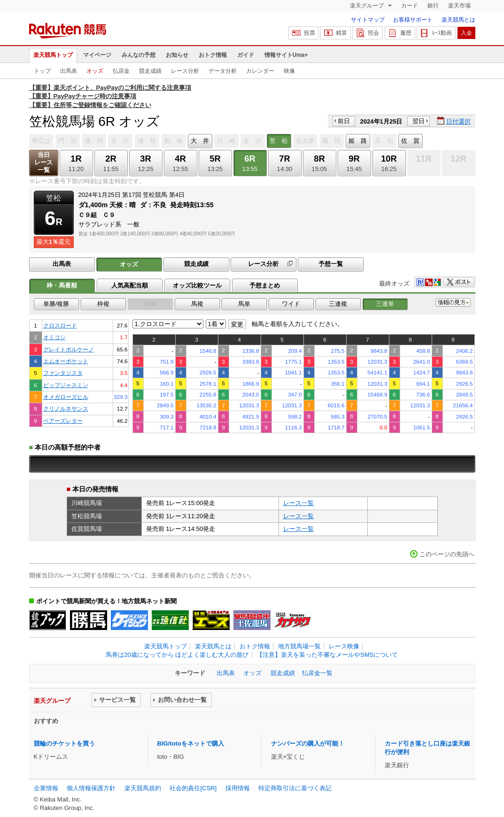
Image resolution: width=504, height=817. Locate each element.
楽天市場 (459, 6)
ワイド (291, 304)
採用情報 (238, 788)
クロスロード (60, 325)
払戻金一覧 (317, 673)
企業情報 (46, 788)
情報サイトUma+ (286, 55)
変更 (237, 324)
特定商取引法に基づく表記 (295, 788)
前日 (344, 121)
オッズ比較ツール (197, 285)
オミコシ (54, 337)
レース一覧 (299, 503)
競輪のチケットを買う (64, 743)
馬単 (244, 304)
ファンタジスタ (63, 373)
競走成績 (150, 71)
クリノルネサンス (66, 408)
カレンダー (260, 71)
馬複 (197, 304)
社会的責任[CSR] (193, 788)
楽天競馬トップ (53, 55)
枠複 (103, 304)
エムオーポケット (66, 361)
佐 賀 (410, 141)
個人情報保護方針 (91, 788)
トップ (42, 71)
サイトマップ (368, 20)
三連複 (338, 304)
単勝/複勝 (56, 304)
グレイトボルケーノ (69, 349)
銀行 (433, 6)
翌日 (419, 121)
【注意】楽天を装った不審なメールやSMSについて (327, 655)
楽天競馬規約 (143, 788)
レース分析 (185, 71)
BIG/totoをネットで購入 (191, 743)
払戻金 (121, 71)
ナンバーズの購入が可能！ (308, 743)
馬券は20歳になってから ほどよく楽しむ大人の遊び (177, 655)
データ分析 (223, 71)
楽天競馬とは (458, 20)
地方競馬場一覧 (299, 646)
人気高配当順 (130, 285)
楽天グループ (368, 6)
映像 (289, 71)
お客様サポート (413, 20)
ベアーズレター (63, 421)
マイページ (97, 55)
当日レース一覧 (43, 162)
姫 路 (358, 141)
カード (410, 6)
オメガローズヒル (66, 397)
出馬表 (69, 71)
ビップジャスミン (66, 385)
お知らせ (177, 55)
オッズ (95, 71)
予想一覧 (331, 264)
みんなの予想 (139, 55)
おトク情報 (213, 55)
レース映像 (344, 646)
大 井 (200, 141)
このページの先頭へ (447, 554)
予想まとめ (265, 285)
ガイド (246, 55)
